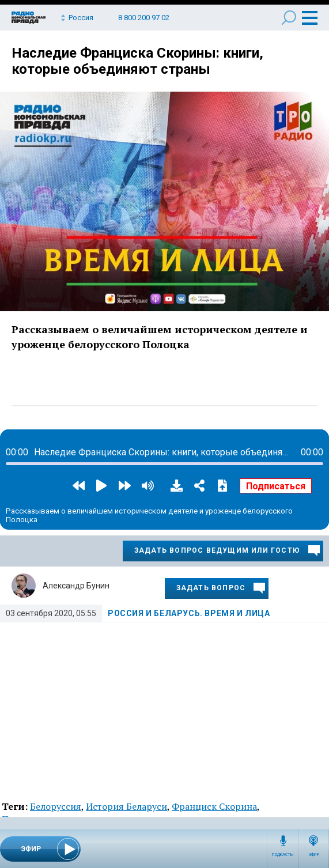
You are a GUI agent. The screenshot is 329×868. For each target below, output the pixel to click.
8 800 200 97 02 (144, 18)
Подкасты (283, 855)
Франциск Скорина (214, 806)
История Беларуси (126, 806)
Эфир (314, 855)
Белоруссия (56, 806)
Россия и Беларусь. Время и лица (189, 613)
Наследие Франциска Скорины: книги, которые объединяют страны (137, 61)
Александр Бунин (76, 586)
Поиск (289, 18)
